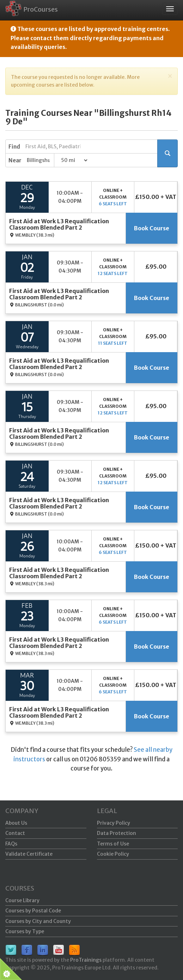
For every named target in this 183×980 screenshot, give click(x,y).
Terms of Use (113, 844)
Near (15, 160)
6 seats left (113, 204)
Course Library (22, 900)
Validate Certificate (29, 854)
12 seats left (113, 273)
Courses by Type (25, 931)
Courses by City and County (38, 921)
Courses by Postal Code (33, 911)
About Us (16, 823)
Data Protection (117, 833)
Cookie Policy (113, 854)
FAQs (11, 844)
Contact (15, 833)
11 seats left (113, 343)
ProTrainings (86, 960)
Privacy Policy (114, 823)
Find (14, 147)
